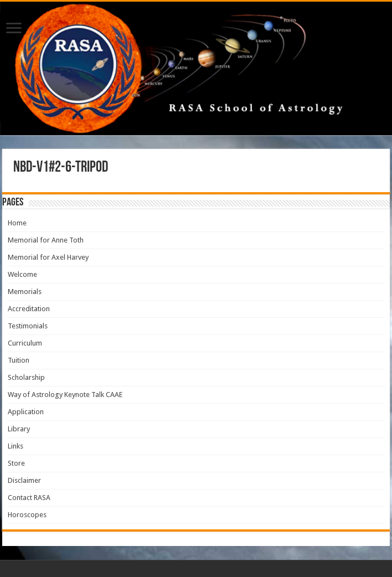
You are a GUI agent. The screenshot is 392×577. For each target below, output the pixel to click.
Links (16, 446)
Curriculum (25, 343)
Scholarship (26, 377)
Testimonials (28, 326)
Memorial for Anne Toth (46, 240)
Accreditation (29, 309)
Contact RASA (29, 498)
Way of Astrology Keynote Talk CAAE (65, 395)
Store (16, 463)
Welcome (22, 274)
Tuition (19, 360)
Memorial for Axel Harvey (48, 257)
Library (19, 429)
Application (26, 412)
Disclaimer (24, 480)
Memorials (25, 292)
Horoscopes (27, 515)
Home (17, 223)
